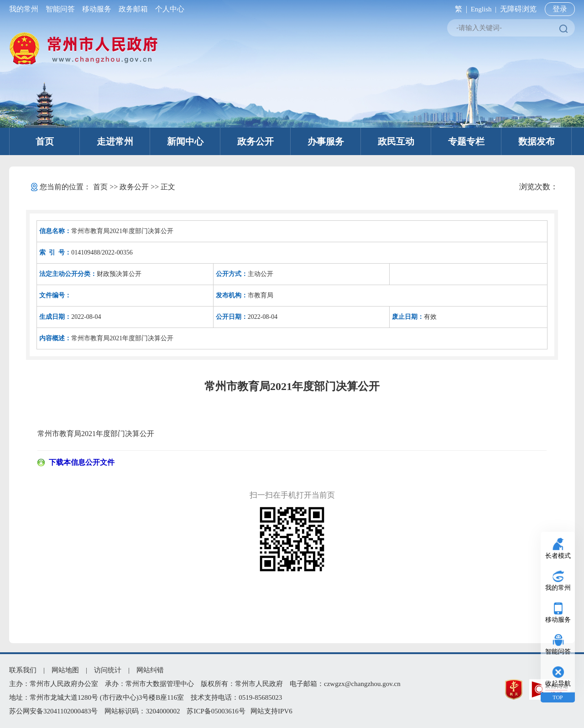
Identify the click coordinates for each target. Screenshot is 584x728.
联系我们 (23, 670)
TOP (558, 697)
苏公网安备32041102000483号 (53, 711)
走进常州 (115, 141)
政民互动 (396, 141)
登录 (560, 9)
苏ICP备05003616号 (216, 711)
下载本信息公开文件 (82, 462)
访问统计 (108, 670)
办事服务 (326, 141)
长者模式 (558, 556)
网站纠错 (150, 670)
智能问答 (60, 9)
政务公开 (255, 141)
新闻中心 (185, 141)
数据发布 (537, 141)
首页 (45, 141)
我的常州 (26, 9)
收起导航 (558, 684)
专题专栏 (466, 141)
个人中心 (168, 9)
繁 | (459, 9)
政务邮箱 (133, 9)
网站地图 (65, 670)
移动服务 (97, 9)
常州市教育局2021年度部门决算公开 (96, 434)
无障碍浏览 (518, 9)
